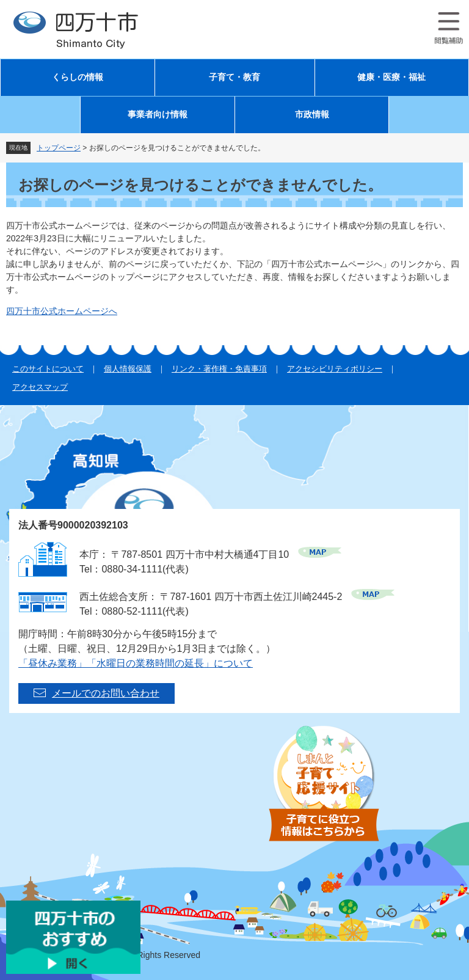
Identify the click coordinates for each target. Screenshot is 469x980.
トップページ (59, 148)
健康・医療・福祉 (391, 77)
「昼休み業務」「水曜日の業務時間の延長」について (136, 663)
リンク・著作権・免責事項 (219, 369)
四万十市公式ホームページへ (62, 311)
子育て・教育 (234, 77)
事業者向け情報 (158, 115)
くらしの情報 (78, 77)
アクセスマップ (40, 387)
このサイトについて (48, 369)
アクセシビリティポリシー (335, 369)
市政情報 (312, 115)
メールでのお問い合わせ (106, 693)
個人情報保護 (128, 369)
